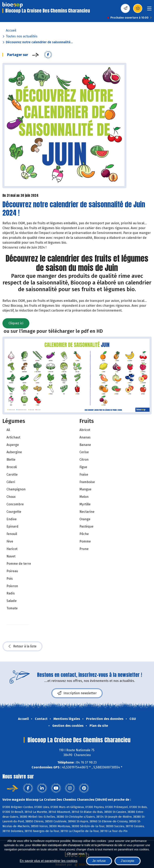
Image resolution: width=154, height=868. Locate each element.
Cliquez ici (16, 323)
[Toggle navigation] (149, 10)
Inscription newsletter (77, 693)
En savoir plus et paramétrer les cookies (49, 861)
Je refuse (99, 861)
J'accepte (128, 861)
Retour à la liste (22, 646)
